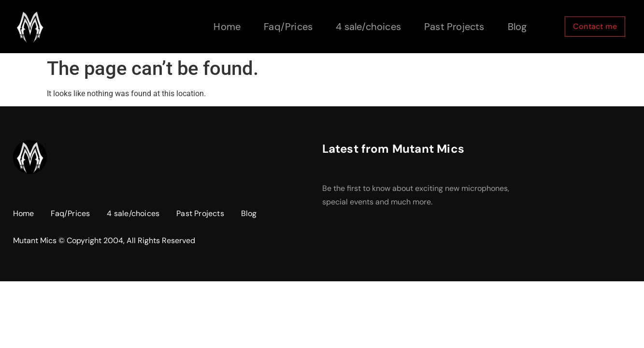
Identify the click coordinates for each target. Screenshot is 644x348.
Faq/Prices (288, 27)
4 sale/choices (368, 27)
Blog (517, 27)
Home (227, 27)
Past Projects (454, 27)
